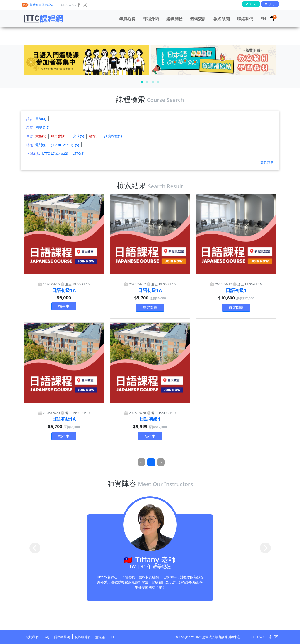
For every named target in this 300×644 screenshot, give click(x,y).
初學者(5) (42, 127)
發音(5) (94, 136)
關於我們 (32, 637)
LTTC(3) (79, 153)
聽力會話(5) (60, 136)
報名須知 (222, 19)
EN (263, 19)
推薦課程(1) (113, 136)
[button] (142, 82)
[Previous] (142, 462)
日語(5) (41, 118)
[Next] (161, 462)
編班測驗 (174, 19)
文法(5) (79, 136)
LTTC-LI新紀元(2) (55, 153)
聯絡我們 (245, 19)
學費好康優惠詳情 (41, 5)
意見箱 (100, 637)
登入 (253, 4)
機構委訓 (198, 19)
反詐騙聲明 (83, 637)
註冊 (272, 4)
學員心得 (127, 19)
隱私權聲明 (62, 637)
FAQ (46, 637)
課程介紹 (151, 19)
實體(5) (41, 136)
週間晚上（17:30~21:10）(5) (57, 145)
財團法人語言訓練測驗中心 (221, 637)
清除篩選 (267, 162)
